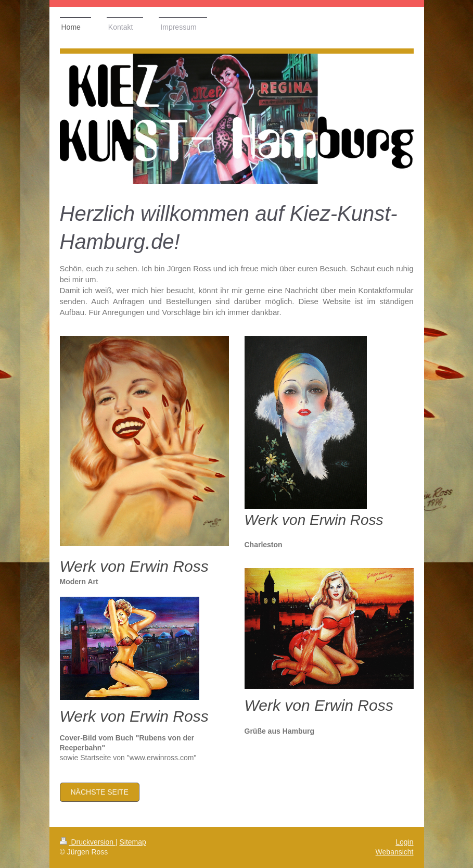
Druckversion (88, 842)
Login (404, 842)
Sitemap (133, 842)
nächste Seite (100, 792)
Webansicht (395, 852)
